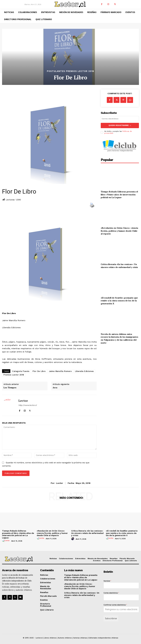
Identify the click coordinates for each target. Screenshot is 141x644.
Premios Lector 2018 (14, 375)
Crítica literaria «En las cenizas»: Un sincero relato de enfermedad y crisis (119, 266)
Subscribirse (111, 618)
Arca (55, 388)
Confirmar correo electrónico (115, 605)
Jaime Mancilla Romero (60, 371)
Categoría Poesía (21, 371)
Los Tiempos (10, 388)
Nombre (107, 581)
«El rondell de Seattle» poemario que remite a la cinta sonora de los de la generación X (119, 300)
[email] (120, 119)
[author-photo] (6, 541)
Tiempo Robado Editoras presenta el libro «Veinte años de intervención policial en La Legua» (119, 194)
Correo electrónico (111, 593)
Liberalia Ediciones (84, 371)
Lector (23, 401)
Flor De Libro (39, 371)
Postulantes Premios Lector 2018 (70, 71)
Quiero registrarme (120, 125)
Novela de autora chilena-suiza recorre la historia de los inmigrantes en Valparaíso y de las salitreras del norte (119, 338)
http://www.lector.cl (28, 405)
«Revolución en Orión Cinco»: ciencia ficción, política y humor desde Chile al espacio (119, 231)
